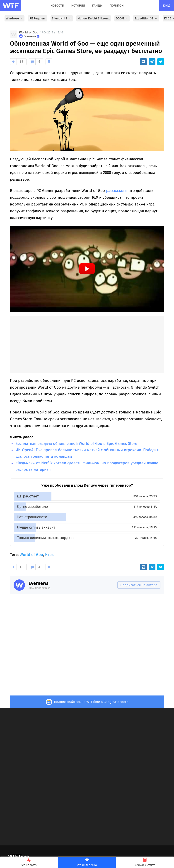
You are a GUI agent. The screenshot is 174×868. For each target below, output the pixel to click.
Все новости (29, 862)
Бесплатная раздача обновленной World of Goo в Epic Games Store (76, 444)
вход (166, 6)
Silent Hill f (62, 18)
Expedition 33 (146, 18)
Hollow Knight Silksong (94, 18)
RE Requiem (37, 18)
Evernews (39, 583)
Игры (50, 555)
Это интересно (87, 862)
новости (57, 6)
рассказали (116, 191)
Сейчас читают (145, 862)
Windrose (14, 18)
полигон (117, 6)
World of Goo (29, 32)
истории (78, 6)
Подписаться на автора (139, 585)
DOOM (122, 18)
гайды (97, 6)
